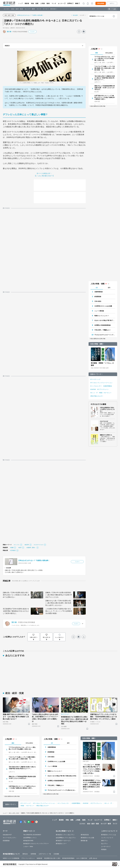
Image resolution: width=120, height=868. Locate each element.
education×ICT (7, 835)
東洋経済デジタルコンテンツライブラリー (36, 844)
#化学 (20, 548)
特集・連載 (35, 3)
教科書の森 (84, 841)
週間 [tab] (109, 288)
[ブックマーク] (79, 32)
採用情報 (33, 854)
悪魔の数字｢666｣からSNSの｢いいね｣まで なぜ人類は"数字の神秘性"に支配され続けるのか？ (16, 717)
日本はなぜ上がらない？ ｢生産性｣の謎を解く (34, 560)
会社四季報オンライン (30, 838)
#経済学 (27, 545)
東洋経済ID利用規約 (68, 858)
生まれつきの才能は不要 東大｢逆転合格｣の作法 (105, 320)
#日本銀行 (13, 550)
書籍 (77, 3)
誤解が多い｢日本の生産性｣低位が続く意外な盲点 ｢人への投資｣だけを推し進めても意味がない (16, 595)
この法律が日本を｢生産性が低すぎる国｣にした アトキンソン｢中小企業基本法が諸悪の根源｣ (59, 611)
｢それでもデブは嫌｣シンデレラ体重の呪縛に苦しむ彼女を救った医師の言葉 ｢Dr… (105, 68)
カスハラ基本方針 (82, 858)
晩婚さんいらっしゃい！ (102, 316)
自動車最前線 (99, 292)
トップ (21, 3)
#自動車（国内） (31, 548)
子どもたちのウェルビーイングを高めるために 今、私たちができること (105, 335)
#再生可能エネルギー (97, 396)
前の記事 (75, 15)
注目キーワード (96, 374)
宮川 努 (9, 32)
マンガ (54, 3)
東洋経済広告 (85, 835)
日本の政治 (98, 301)
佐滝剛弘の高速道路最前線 (103, 325)
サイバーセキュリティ (10, 838)
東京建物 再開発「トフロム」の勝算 (102, 364)
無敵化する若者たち (106, 435)
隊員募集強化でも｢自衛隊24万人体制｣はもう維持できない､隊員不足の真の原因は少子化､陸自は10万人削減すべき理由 (75, 720)
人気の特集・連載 (98, 284)
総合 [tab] (97, 53)
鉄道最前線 (98, 297)
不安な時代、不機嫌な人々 (103, 330)
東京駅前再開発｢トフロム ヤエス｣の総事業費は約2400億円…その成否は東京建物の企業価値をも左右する (92, 785)
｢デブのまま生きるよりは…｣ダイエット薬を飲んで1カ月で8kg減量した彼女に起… (105, 58)
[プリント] (84, 32)
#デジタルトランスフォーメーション (101, 383)
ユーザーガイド (106, 847)
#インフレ (17, 545)
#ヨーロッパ (107, 393)
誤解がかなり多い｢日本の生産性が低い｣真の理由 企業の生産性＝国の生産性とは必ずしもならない (58, 603)
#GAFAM (93, 389)
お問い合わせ (93, 858)
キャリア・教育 (30, 9)
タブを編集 (113, 9)
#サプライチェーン (103, 389)
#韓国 (101, 393)
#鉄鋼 (12, 548)
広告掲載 (56, 854)
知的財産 (39, 858)
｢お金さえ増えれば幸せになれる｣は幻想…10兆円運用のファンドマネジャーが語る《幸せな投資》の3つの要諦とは (45, 718)
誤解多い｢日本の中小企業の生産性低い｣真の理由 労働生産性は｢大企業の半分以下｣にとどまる (59, 595)
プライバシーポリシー (28, 858)
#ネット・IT (94, 393)
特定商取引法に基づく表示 (52, 858)
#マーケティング (95, 379)
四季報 (70, 3)
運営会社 (25, 854)
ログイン (112, 3)
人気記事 (94, 49)
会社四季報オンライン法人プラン (66, 838)
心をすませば (104, 421)
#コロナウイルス (39, 545)
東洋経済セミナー (61, 844)
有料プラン (105, 841)
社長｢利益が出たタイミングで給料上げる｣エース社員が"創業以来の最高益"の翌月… (105, 97)
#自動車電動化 (108, 386)
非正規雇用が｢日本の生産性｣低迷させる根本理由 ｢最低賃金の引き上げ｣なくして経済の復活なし (16, 611)
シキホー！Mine (28, 847)
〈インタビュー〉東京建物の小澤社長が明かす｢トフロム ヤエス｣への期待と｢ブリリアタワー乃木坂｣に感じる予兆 (92, 769)
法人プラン (105, 844)
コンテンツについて (107, 838)
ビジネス (7, 9)
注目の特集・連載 (96, 344)
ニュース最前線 (99, 311)
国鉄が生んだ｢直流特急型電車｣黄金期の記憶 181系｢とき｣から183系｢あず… (105, 88)
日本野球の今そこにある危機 (103, 306)
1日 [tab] (97, 288)
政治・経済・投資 (17, 9)
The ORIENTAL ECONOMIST (32, 835)
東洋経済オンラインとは (97, 16)
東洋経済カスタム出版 (87, 838)
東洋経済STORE (28, 841)
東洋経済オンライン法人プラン (65, 835)
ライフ (39, 9)
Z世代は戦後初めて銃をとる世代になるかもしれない (107, 409)
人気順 (43, 3)
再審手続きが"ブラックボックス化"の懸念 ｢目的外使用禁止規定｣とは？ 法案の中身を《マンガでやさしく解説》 (104, 717)
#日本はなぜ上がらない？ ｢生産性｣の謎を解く (30, 15)
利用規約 (104, 849)
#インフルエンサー (96, 386)
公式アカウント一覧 (45, 854)
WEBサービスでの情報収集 (11, 858)
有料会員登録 (101, 3)
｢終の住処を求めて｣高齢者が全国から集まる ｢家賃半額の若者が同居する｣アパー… (105, 78)
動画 (48, 3)
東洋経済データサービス (63, 841)
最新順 (27, 3)
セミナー (61, 3)
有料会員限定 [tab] (109, 53)
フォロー (32, 32)
